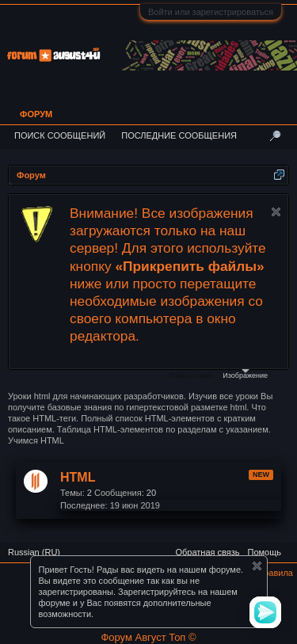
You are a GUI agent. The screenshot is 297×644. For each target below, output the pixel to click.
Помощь (265, 552)
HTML (78, 477)
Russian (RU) (34, 552)
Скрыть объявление (276, 212)
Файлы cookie (191, 375)
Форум (36, 114)
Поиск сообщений (60, 135)
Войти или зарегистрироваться (211, 12)
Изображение (245, 374)
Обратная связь (207, 552)
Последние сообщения (179, 135)
